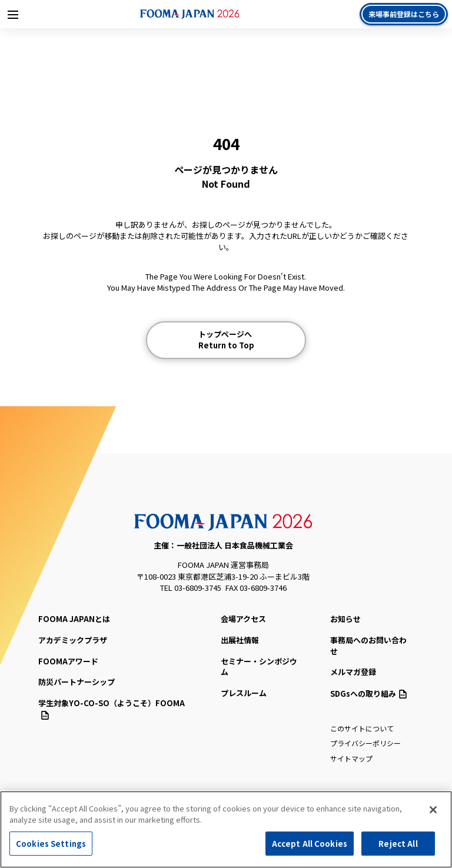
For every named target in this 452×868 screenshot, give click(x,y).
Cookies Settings (51, 848)
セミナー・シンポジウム (259, 667)
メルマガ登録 (353, 672)
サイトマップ (351, 758)
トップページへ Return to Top (226, 340)
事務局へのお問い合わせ (368, 646)
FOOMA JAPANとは (74, 619)
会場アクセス (243, 619)
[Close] (433, 813)
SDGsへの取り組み (368, 694)
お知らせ (345, 619)
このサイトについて (362, 728)
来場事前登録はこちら (404, 14)
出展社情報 (240, 640)
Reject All (398, 848)
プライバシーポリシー (365, 743)
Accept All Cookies (310, 848)
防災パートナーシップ (77, 682)
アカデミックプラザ (73, 640)
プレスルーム (244, 693)
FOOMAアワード (68, 661)
